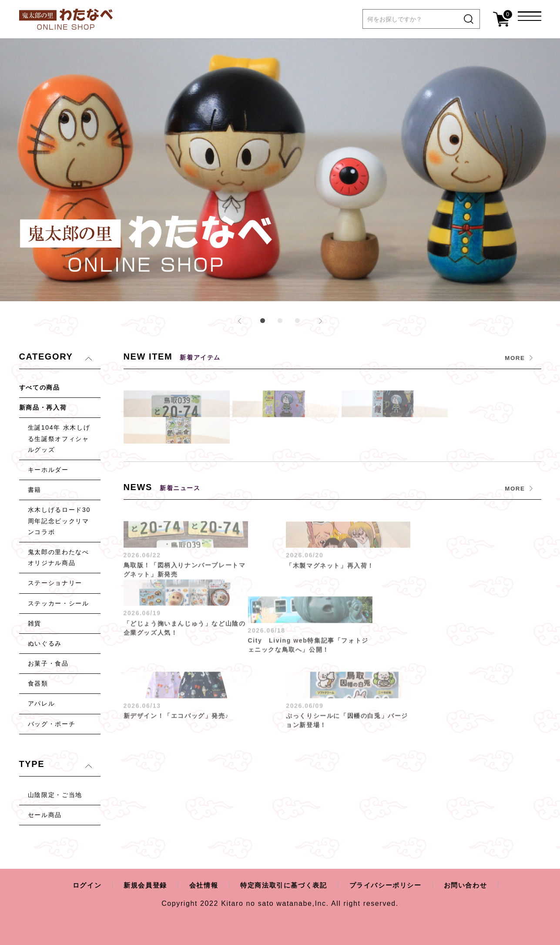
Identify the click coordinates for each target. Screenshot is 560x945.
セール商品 (45, 815)
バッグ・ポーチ (52, 724)
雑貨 (35, 623)
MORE (514, 358)
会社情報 (200, 885)
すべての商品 (40, 387)
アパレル (42, 703)
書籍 (35, 490)
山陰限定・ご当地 (55, 795)
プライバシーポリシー (390, 885)
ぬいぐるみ (45, 643)
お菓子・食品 (48, 663)
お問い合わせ (473, 885)
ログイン (79, 885)
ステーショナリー (55, 583)
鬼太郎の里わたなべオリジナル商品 (59, 557)
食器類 (38, 683)
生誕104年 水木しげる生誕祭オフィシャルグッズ (59, 438)
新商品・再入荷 (43, 407)
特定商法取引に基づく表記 (283, 885)
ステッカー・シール (59, 603)
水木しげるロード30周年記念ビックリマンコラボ (59, 521)
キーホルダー (48, 470)
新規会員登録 (139, 885)
